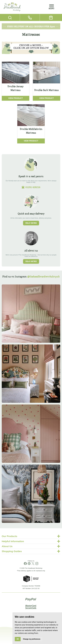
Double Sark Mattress (46, 90)
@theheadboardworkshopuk (43, 277)
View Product (15, 98)
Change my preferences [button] (32, 639)
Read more (31, 223)
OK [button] (18, 639)
